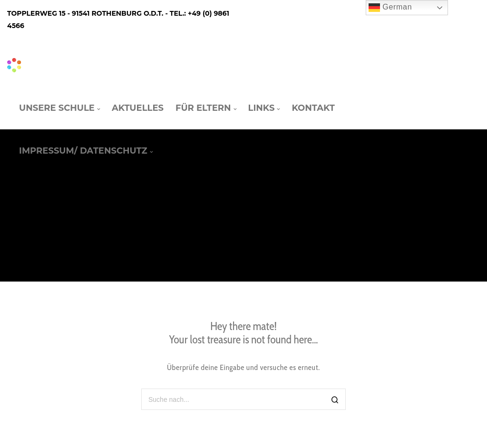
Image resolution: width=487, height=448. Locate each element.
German (390, 8)
